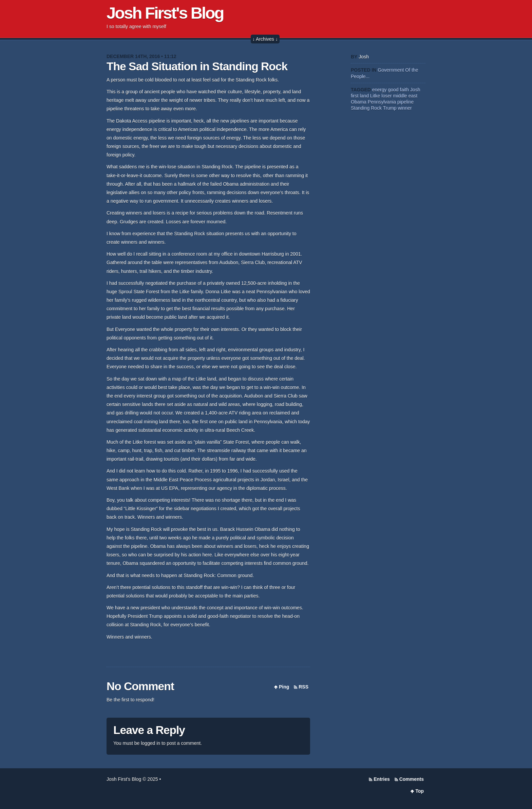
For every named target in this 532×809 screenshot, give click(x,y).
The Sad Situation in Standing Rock (197, 66)
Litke (375, 96)
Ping (284, 687)
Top (420, 791)
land (364, 96)
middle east (405, 96)
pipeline (405, 102)
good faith (398, 90)
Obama (359, 102)
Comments (412, 779)
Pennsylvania (382, 102)
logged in (150, 743)
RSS (303, 687)
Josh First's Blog (165, 13)
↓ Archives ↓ (265, 39)
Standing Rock (366, 108)
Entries (382, 779)
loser (386, 96)
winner (405, 108)
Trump (390, 108)
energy (379, 90)
